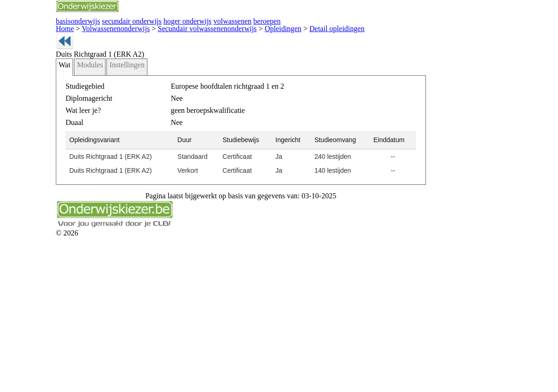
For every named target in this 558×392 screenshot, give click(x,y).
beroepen (456, 32)
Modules (112, 140)
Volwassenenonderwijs (97, 70)
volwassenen (395, 32)
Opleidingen (203, 70)
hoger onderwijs (325, 32)
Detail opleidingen (236, 70)
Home (65, 70)
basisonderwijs (164, 32)
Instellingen (143, 140)
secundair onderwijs (244, 32)
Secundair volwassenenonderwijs (155, 70)
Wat (89, 140)
